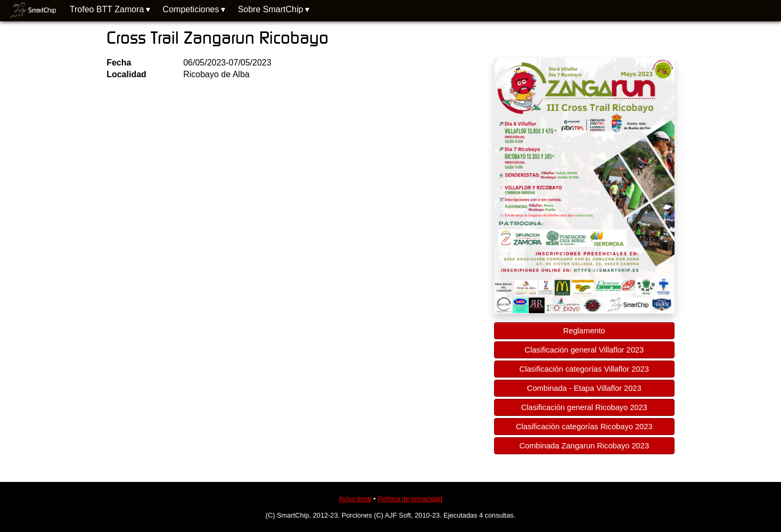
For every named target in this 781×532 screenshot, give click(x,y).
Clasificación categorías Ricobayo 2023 (584, 427)
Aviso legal (355, 499)
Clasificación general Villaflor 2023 (584, 350)
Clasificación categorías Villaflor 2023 (584, 369)
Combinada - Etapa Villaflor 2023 (584, 388)
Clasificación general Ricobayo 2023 (584, 407)
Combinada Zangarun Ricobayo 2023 (584, 446)
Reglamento (584, 331)
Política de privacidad (410, 499)
